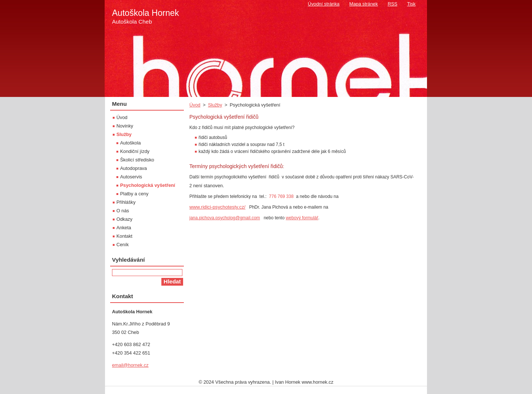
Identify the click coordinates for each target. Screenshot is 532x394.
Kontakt (124, 236)
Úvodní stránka (323, 4)
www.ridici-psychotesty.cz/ (217, 207)
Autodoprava (134, 168)
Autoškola (130, 143)
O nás (123, 211)
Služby (215, 105)
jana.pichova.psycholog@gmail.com (225, 218)
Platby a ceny (134, 194)
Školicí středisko (137, 160)
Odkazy (124, 219)
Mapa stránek (364, 4)
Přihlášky (126, 202)
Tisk (411, 4)
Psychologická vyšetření (148, 185)
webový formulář (302, 218)
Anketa (124, 228)
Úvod (195, 105)
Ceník (122, 245)
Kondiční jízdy (135, 151)
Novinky (125, 126)
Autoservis (131, 177)
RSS (392, 4)
